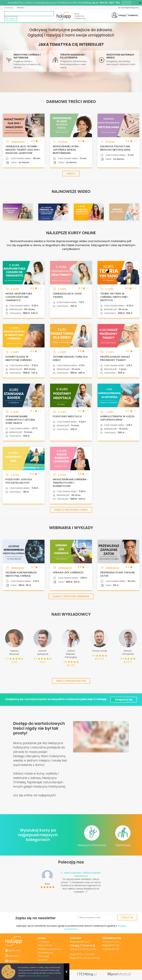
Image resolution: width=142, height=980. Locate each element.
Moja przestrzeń (79, 942)
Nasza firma (45, 945)
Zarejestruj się (124, 699)
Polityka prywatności (50, 949)
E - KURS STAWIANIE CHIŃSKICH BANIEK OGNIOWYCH (81, 874)
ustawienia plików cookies (38, 976)
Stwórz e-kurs (110, 942)
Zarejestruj (133, 15)
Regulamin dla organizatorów (110, 947)
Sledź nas (13, 950)
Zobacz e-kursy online (83, 949)
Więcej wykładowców (71, 681)
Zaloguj (122, 15)
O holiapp (43, 942)
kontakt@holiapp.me (128, 8)
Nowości (20, 8)
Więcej (71, 174)
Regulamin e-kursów (82, 954)
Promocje (9, 8)
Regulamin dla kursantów (85, 958)
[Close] (140, 3)
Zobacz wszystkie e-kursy (71, 510)
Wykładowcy (45, 953)
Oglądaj (12, 956)
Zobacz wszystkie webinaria (71, 597)
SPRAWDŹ (126, 3)
